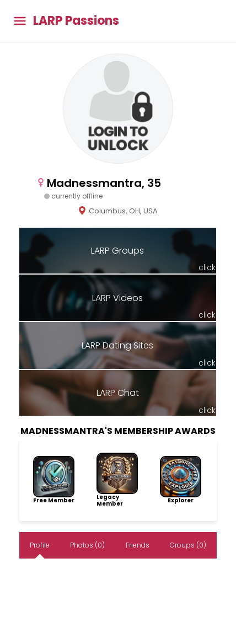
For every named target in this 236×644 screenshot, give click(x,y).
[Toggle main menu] (20, 21)
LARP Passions (76, 21)
